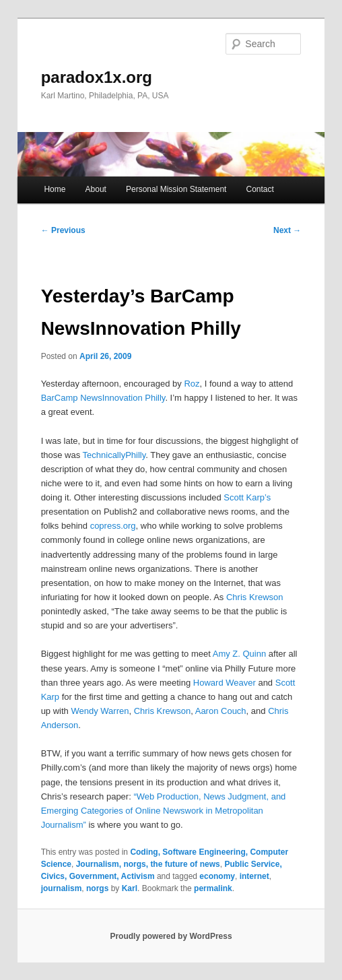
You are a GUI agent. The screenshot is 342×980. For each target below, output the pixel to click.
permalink (213, 888)
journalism (62, 888)
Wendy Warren (100, 711)
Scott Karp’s (247, 497)
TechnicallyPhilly (114, 455)
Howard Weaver (225, 683)
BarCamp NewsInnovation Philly (103, 398)
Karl (130, 888)
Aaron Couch (221, 711)
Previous (63, 230)
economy (217, 876)
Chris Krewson (255, 597)
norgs (97, 888)
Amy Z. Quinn (239, 654)
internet (254, 876)
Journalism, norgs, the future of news (148, 864)
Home (55, 189)
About (96, 189)
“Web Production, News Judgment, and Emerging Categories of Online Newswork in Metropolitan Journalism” (164, 811)
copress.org (113, 526)
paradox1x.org (97, 77)
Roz (192, 384)
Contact (260, 189)
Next (287, 230)
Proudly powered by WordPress (171, 936)
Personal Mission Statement (176, 189)
